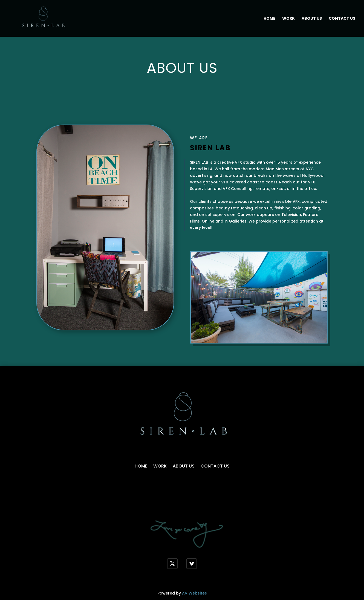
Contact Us (342, 19)
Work (288, 19)
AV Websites (194, 593)
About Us (312, 19)
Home (269, 19)
